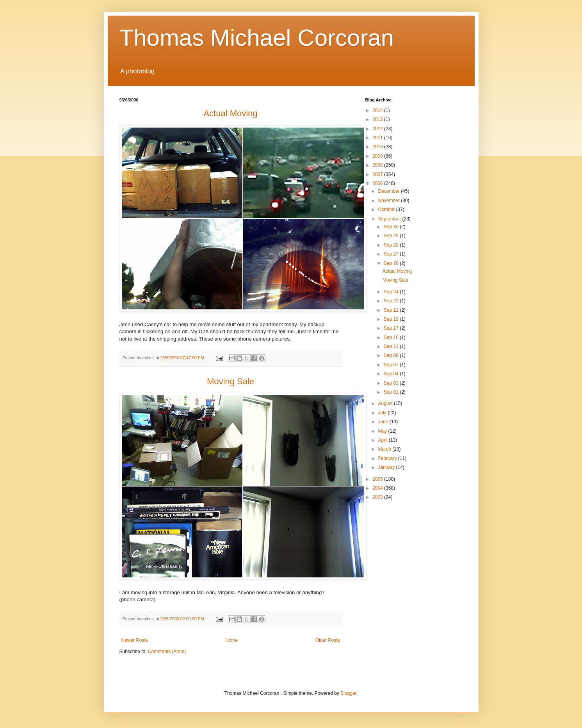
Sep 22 (392, 301)
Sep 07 (392, 365)
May (383, 431)
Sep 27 (392, 254)
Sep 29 (392, 236)
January (387, 467)
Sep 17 (392, 328)
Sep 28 (392, 245)
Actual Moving (397, 271)
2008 (378, 165)
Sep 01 (392, 392)
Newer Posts (135, 640)
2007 (378, 174)
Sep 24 (392, 292)
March (385, 449)
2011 (378, 138)
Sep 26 (392, 263)
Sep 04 (392, 374)
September (390, 219)
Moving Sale (395, 280)
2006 (378, 183)
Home (231, 640)
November (389, 201)
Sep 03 (392, 383)
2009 (378, 156)
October (387, 210)
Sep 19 (392, 319)
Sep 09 (392, 355)
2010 (378, 147)
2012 (378, 129)
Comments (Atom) (167, 652)
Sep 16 (392, 337)
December (389, 191)
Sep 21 (392, 310)
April (383, 440)
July (383, 413)
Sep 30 (392, 227)
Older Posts (328, 640)
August (386, 403)
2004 (378, 488)
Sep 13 (392, 346)
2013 (378, 119)
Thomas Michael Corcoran (257, 38)
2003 (378, 497)
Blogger (348, 693)
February (388, 458)
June (384, 422)
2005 (378, 479)
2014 (378, 110)
